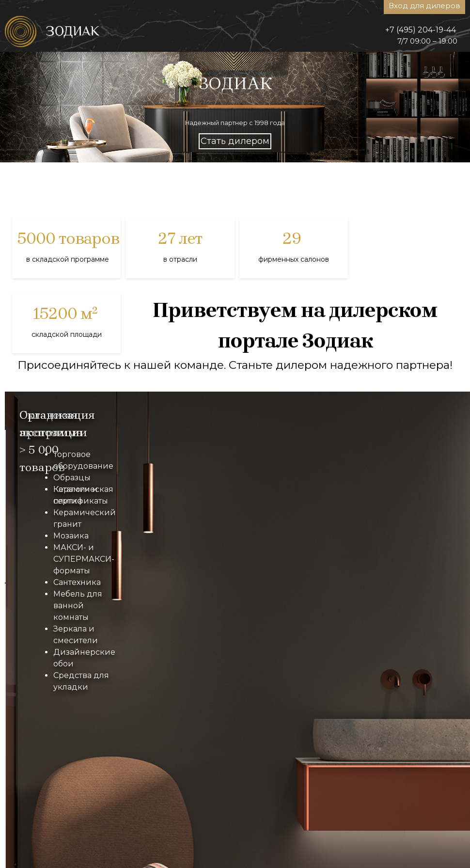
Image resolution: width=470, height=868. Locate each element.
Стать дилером (235, 141)
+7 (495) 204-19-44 (421, 30)
